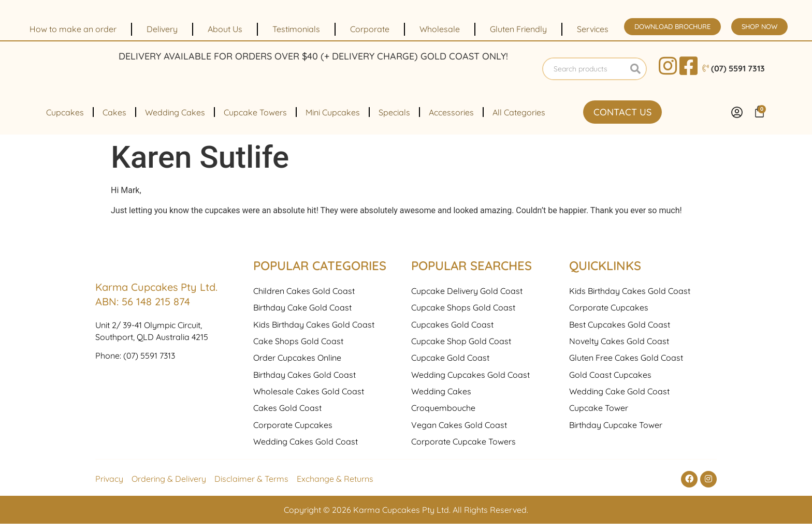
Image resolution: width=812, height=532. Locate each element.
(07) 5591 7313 (149, 432)
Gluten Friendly (518, 29)
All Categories (519, 121)
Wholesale (440, 29)
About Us (225, 29)
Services (593, 29)
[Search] (635, 73)
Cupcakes (65, 121)
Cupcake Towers (255, 121)
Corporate (370, 29)
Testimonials (296, 29)
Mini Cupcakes (333, 121)
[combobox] (584, 73)
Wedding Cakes (175, 121)
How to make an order (73, 29)
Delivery (162, 29)
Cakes (114, 121)
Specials (394, 121)
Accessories (451, 121)
